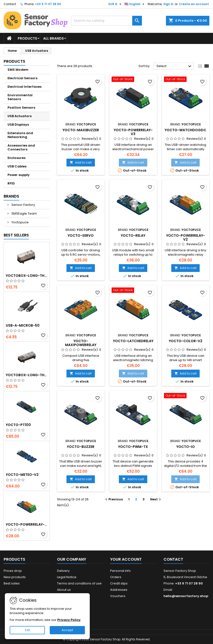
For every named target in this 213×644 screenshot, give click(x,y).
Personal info (120, 571)
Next (156, 499)
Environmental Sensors (20, 97)
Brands (11, 196)
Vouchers (118, 596)
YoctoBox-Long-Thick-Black (27, 276)
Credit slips (119, 583)
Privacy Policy (69, 620)
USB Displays (18, 125)
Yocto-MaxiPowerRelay (81, 343)
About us (64, 590)
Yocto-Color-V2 (186, 341)
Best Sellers (16, 235)
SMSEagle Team (24, 213)
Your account (126, 559)
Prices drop (13, 571)
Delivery (63, 571)
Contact (10, 4)
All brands (53, 38)
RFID (11, 183)
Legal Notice (67, 577)
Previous (113, 499)
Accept (67, 630)
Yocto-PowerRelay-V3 (133, 132)
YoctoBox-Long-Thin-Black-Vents (27, 375)
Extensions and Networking (20, 135)
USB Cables (17, 166)
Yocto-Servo (81, 235)
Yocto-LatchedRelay (133, 341)
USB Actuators (20, 116)
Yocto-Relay (133, 235)
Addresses (119, 590)
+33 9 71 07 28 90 (48, 4)
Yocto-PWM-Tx (133, 447)
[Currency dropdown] (115, 4)
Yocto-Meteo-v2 (22, 475)
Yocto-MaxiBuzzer (81, 130)
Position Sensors (21, 108)
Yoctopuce (20, 222)
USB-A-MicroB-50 (23, 325)
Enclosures (16, 158)
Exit (27, 630)
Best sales (12, 583)
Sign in (168, 4)
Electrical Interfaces (25, 87)
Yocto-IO (186, 447)
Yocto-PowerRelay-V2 (27, 524)
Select (175, 66)
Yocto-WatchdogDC (185, 130)
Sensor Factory (23, 205)
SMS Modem (18, 70)
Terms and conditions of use (79, 583)
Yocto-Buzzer (81, 447)
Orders (116, 577)
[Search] (107, 21)
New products (15, 577)
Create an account (194, 4)
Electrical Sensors (22, 78)
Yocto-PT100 (18, 425)
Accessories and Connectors (21, 147)
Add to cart (81, 162)
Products (27, 38)
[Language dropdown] (135, 4)
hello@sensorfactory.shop (186, 596)
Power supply (19, 175)
